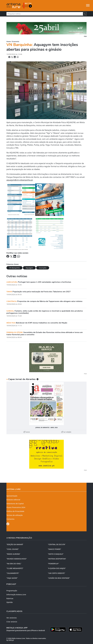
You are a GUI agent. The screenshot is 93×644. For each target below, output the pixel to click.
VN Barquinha (14, 268)
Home (9, 41)
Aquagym (29, 268)
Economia (16, 41)
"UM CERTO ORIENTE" (57, 573)
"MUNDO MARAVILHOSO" (17, 559)
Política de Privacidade (15, 511)
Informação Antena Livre (16, 595)
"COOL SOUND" (13, 549)
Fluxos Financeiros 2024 (16, 507)
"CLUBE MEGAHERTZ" (15, 568)
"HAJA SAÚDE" (12, 578)
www (27, 432)
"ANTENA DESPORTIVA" (57, 559)
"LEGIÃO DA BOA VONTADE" (59, 578)
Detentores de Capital (15, 504)
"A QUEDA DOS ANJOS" (57, 568)
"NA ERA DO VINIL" (14, 564)
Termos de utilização (15, 515)
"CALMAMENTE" (13, 573)
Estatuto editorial (13, 500)
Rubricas (10, 598)
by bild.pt (10, 640)
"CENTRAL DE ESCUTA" (57, 544)
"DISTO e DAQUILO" (56, 554)
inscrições (43, 268)
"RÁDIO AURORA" (13, 554)
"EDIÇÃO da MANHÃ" (15, 544)
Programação (12, 591)
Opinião (10, 602)
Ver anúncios (12, 618)
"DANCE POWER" (54, 549)
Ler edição (66, 432)
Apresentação (12, 496)
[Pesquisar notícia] (45, 14)
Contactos (10, 519)
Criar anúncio (12, 622)
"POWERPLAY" (53, 564)
